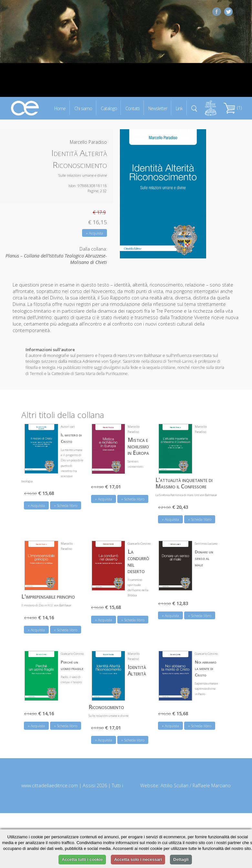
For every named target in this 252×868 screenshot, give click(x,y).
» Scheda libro (66, 505)
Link (179, 108)
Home (60, 108)
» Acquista (94, 233)
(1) (233, 108)
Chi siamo (83, 108)
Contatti (132, 108)
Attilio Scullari (174, 785)
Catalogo (109, 108)
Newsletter (158, 108)
